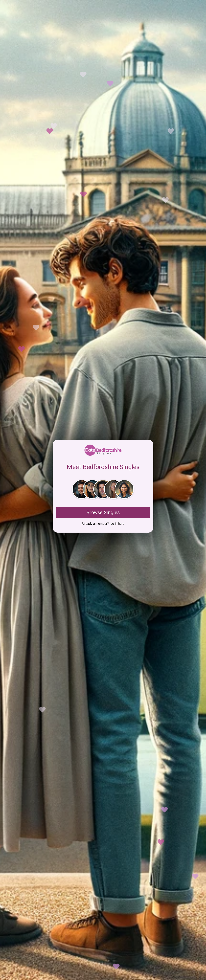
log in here (117, 524)
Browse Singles (103, 513)
